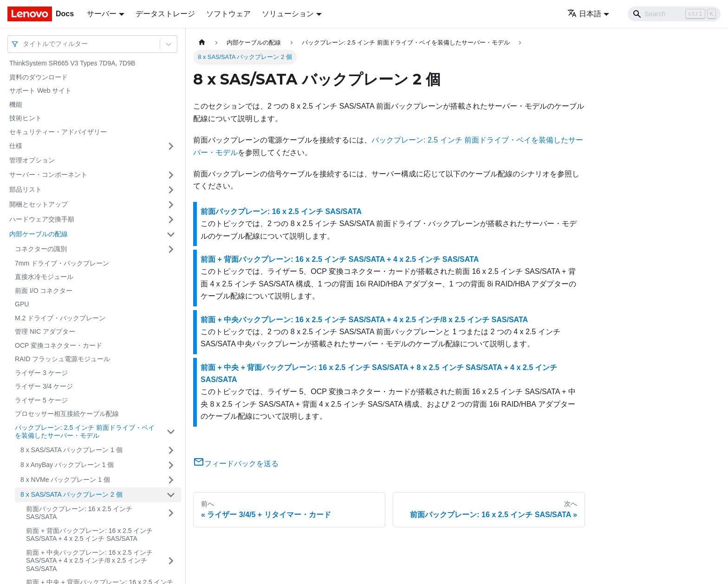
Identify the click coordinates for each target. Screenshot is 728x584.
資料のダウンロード (39, 77)
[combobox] (24, 44)
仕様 (16, 146)
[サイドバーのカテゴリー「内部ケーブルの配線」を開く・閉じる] (171, 234)
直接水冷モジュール (44, 277)
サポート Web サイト (40, 91)
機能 (16, 104)
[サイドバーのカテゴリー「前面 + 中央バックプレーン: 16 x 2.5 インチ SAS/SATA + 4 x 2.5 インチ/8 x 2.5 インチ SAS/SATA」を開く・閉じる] (171, 561)
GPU (22, 304)
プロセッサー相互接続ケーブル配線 (67, 414)
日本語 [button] (584, 14)
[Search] (674, 14)
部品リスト (26, 189)
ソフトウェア (228, 14)
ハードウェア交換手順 (42, 219)
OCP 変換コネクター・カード (58, 345)
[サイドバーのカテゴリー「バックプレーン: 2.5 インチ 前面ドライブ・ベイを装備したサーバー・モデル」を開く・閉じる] (171, 432)
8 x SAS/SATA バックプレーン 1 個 (71, 450)
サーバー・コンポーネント (48, 175)
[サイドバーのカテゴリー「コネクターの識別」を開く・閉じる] (171, 249)
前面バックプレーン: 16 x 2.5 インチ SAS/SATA (79, 513)
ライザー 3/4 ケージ (44, 386)
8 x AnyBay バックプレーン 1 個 (67, 465)
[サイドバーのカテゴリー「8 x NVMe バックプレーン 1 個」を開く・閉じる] (171, 480)
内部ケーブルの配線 (39, 234)
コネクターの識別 (41, 249)
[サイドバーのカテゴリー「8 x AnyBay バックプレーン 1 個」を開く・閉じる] (171, 465)
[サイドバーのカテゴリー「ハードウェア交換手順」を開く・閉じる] (171, 220)
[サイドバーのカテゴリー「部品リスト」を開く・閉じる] (171, 190)
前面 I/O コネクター (44, 291)
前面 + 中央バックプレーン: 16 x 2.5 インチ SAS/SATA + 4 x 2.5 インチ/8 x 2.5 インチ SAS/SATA (89, 561)
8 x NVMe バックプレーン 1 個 (65, 480)
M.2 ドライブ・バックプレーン (60, 318)
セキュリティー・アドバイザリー (58, 132)
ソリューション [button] (288, 14)
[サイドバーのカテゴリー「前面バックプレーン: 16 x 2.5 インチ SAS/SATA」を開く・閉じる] (171, 513)
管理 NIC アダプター (45, 331)
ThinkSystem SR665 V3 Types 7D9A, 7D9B (72, 63)
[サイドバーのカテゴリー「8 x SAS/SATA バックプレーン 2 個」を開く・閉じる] (171, 495)
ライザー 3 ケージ (41, 373)
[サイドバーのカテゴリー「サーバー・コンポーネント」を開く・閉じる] (171, 175)
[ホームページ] (202, 42)
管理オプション (32, 160)
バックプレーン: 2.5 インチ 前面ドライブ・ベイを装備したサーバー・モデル (85, 432)
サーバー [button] (102, 14)
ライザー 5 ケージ (41, 400)
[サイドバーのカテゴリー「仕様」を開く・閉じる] (171, 146)
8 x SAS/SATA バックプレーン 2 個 (71, 494)
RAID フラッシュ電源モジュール (62, 359)
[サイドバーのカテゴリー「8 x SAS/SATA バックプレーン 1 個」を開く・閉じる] (171, 450)
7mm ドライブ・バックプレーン (62, 263)
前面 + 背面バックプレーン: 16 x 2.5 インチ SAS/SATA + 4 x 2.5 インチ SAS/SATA (89, 535)
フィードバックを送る (236, 464)
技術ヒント (26, 118)
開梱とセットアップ (39, 204)
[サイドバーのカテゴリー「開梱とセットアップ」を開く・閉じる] (171, 205)
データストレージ (165, 14)
